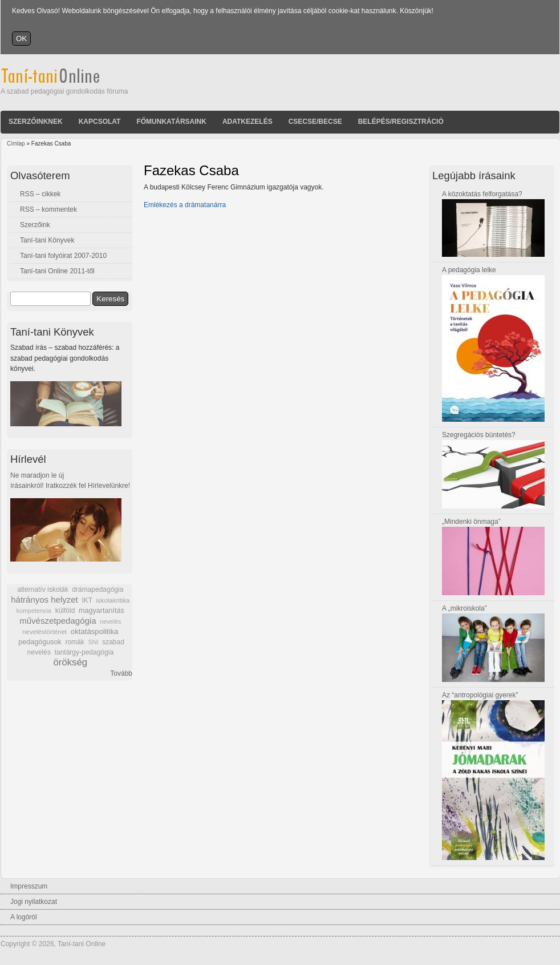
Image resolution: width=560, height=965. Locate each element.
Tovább (121, 673)
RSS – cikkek (40, 194)
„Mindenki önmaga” (471, 522)
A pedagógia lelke (469, 270)
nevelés (110, 621)
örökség (70, 662)
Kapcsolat (100, 122)
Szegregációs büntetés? (479, 435)
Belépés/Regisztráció (401, 122)
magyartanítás (102, 611)
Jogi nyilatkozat (34, 902)
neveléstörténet (44, 632)
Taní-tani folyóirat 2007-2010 (63, 256)
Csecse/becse (315, 122)
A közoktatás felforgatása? (482, 194)
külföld (65, 611)
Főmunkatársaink (171, 122)
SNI (93, 642)
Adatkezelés (247, 122)
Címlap (16, 144)
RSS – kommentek (48, 209)
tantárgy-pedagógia (84, 652)
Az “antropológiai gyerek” (480, 695)
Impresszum (29, 886)
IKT (87, 600)
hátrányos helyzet (44, 599)
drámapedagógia (98, 590)
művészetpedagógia (58, 621)
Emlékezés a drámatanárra (185, 205)
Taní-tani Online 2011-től (57, 271)
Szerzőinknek (36, 122)
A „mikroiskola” (464, 608)
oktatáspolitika (95, 631)
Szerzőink (35, 225)
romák (74, 642)
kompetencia (34, 611)
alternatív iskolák (42, 590)
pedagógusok (40, 642)
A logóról (24, 917)
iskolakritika (113, 600)
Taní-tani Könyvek (47, 240)
